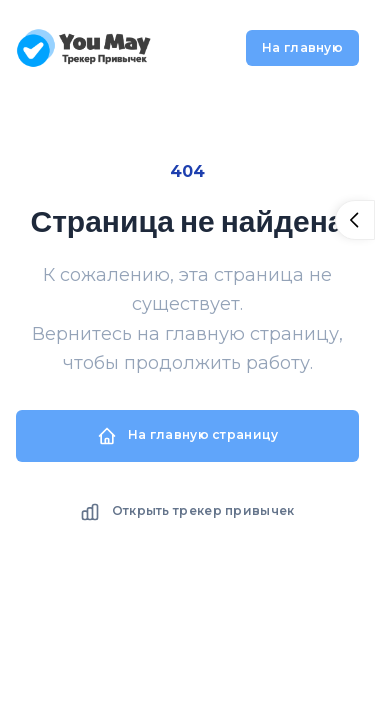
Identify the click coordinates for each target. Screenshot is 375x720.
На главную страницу (188, 436)
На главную (302, 47)
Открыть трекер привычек (187, 512)
